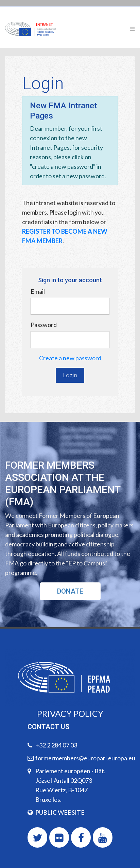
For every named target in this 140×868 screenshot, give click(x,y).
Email (38, 291)
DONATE (70, 591)
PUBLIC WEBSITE (60, 812)
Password (44, 325)
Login (70, 375)
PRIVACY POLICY (70, 713)
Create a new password (70, 358)
